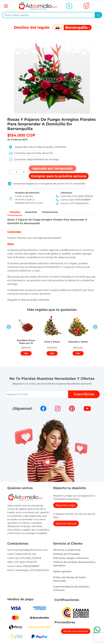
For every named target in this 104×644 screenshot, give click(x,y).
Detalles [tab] (16, 212)
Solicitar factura (66, 524)
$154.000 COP (21, 135)
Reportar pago (65, 506)
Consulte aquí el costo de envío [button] (31, 153)
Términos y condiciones (67, 550)
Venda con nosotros (76, 632)
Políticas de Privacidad (66, 554)
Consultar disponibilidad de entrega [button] (34, 159)
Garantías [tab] (33, 212)
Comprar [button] (59, 176)
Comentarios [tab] (54, 212)
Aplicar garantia (62, 572)
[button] (10, 172)
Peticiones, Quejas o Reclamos (71, 558)
